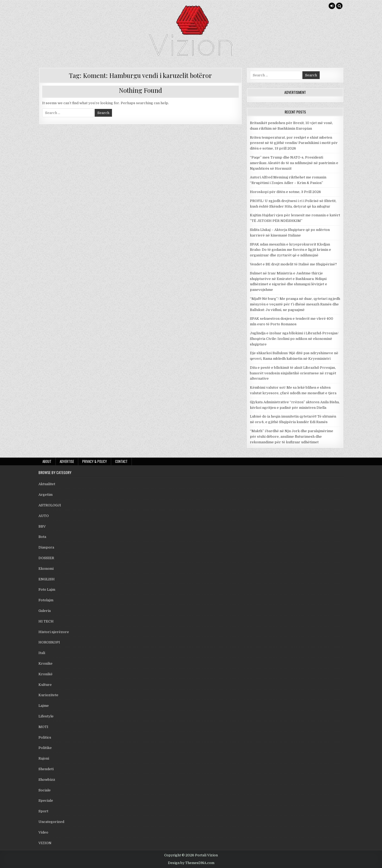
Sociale (45, 790)
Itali (42, 653)
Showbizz (47, 780)
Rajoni (44, 758)
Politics (45, 737)
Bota (42, 537)
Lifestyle (46, 716)
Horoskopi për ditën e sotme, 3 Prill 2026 (285, 192)
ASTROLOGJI (50, 505)
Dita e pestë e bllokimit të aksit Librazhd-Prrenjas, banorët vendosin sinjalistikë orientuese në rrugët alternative (293, 373)
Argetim (45, 495)
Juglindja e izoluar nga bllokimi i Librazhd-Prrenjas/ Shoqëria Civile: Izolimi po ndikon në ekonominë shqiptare (294, 339)
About (47, 461)
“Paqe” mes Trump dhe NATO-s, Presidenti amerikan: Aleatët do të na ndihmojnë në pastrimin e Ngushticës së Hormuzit (294, 163)
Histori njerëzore (54, 632)
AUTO (44, 516)
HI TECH (46, 621)
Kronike (45, 663)
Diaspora (46, 547)
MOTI (43, 727)
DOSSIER (46, 558)
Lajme (44, 706)
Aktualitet (47, 484)
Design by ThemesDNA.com (191, 863)
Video (43, 832)
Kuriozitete (48, 695)
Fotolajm (46, 600)
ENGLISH (47, 579)
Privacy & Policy (95, 461)
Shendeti (46, 769)
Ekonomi (46, 569)
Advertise (67, 461)
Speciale (46, 801)
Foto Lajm (47, 589)
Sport (43, 811)
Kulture (45, 685)
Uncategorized (51, 822)
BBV (42, 526)
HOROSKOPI (49, 642)
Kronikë (45, 674)
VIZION (45, 843)
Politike (45, 748)
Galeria (45, 611)
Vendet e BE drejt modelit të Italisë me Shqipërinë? (293, 264)
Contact (121, 461)
